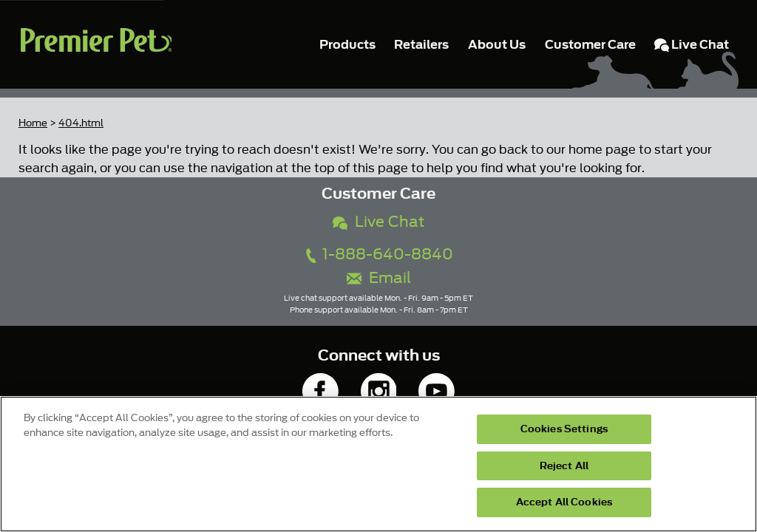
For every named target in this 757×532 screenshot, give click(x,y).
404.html (81, 123)
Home (33, 123)
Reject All (564, 466)
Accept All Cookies (564, 502)
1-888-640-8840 (378, 255)
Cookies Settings (564, 429)
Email (379, 278)
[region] (378, 464)
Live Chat (378, 222)
